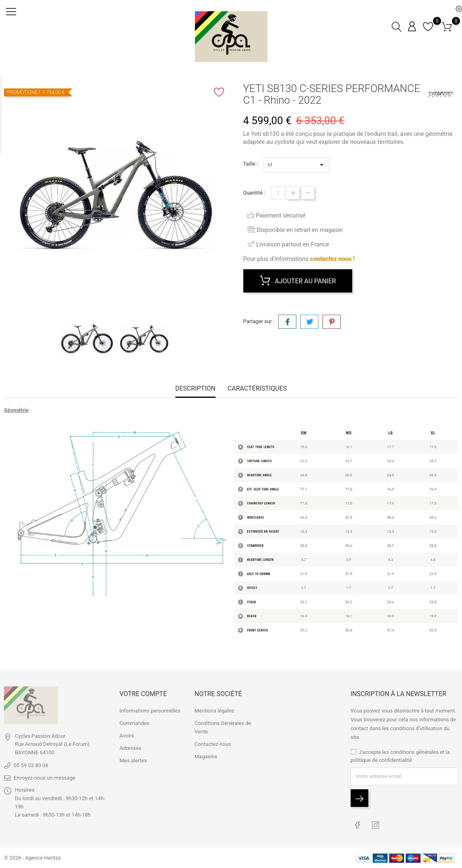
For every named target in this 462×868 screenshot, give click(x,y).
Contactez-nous (213, 744)
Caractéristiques (257, 388)
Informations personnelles (150, 711)
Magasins (206, 756)
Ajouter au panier (298, 281)
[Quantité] (278, 193)
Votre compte (143, 694)
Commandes (134, 723)
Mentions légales (215, 711)
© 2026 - (15, 858)
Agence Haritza (43, 858)
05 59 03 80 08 (31, 765)
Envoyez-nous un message (44, 778)
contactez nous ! (332, 259)
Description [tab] (195, 388)
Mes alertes (133, 761)
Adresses (130, 748)
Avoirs (127, 736)
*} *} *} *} (297, 165)
